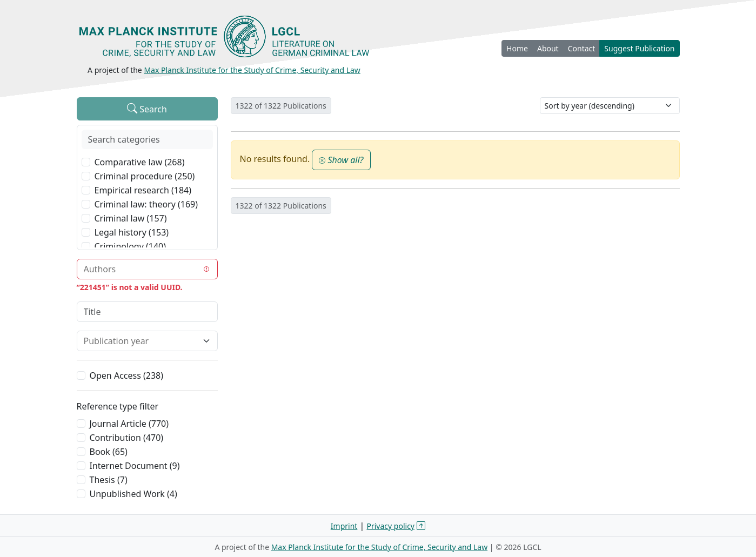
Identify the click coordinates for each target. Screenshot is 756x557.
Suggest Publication (639, 48)
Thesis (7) (109, 480)
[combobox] (141, 269)
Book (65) (109, 452)
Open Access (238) (127, 375)
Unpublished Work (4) (133, 494)
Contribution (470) (127, 438)
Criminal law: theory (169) (146, 204)
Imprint (344, 526)
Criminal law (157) (131, 218)
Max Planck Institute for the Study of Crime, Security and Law (252, 70)
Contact (582, 48)
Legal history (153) (132, 232)
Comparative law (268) (140, 162)
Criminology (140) (131, 246)
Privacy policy (391, 526)
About (548, 48)
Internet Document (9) (135, 466)
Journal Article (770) (129, 424)
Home (517, 48)
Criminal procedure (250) (145, 176)
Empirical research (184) (143, 190)
